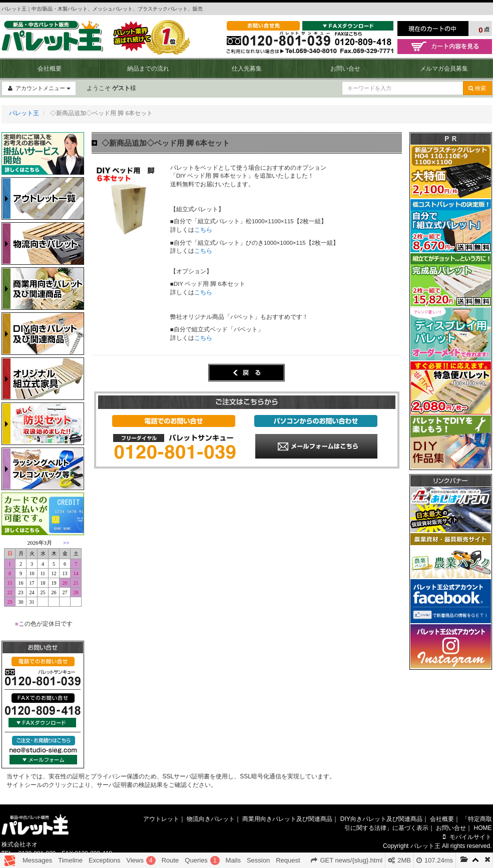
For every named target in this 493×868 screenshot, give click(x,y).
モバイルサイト (466, 837)
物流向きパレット (211, 819)
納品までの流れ (148, 69)
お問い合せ (345, 69)
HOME (483, 828)
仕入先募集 (247, 69)
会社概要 (50, 69)
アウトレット (161, 819)
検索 (477, 88)
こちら (203, 230)
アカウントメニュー (39, 88)
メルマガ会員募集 (444, 69)
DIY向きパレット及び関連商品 (381, 819)
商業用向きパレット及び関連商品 (287, 819)
